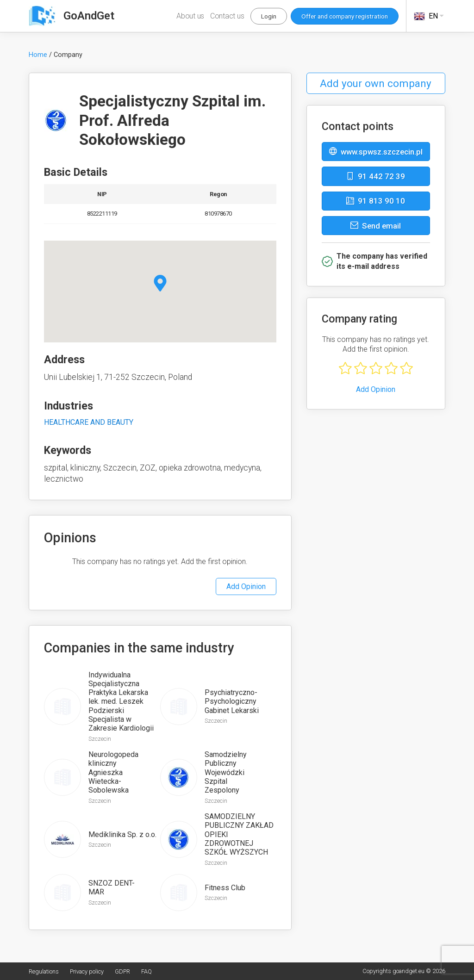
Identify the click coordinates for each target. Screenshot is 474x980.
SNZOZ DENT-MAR (112, 887)
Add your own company (376, 83)
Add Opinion (246, 586)
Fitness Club (225, 888)
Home (38, 55)
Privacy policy (87, 971)
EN (430, 16)
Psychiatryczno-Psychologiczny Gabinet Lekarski (232, 701)
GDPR (122, 971)
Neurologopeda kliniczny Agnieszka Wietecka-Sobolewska (113, 772)
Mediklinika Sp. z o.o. (122, 834)
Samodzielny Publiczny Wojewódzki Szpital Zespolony (226, 772)
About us (190, 16)
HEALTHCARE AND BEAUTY (89, 422)
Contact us (227, 16)
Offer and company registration (345, 16)
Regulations (44, 971)
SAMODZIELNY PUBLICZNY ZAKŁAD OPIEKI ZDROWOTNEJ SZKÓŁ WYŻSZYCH (239, 834)
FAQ (147, 971)
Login (269, 16)
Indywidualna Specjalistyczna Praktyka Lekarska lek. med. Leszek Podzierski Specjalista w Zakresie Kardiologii (121, 701)
